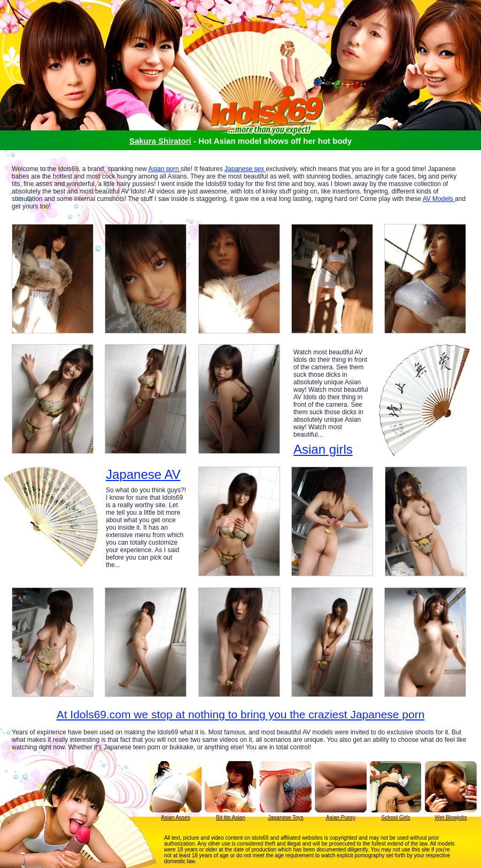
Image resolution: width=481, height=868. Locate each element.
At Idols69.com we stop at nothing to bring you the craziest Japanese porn (241, 714)
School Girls (396, 817)
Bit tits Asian (230, 817)
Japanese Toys (286, 817)
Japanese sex (245, 169)
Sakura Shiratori (160, 141)
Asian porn (164, 169)
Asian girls (323, 449)
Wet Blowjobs (451, 817)
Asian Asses (175, 817)
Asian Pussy (341, 817)
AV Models (439, 199)
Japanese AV (143, 475)
